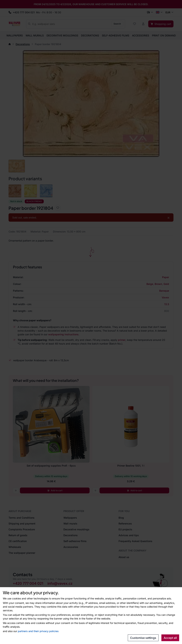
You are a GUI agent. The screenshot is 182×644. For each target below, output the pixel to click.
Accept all (170, 638)
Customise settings (143, 638)
